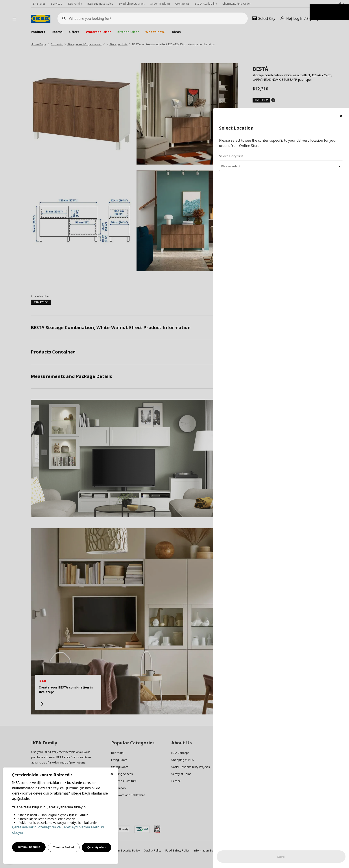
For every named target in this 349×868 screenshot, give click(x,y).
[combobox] (296, 58)
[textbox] (296, 59)
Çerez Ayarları (96, 847)
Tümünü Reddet (64, 847)
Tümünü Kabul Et (29, 847)
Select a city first (261, 48)
